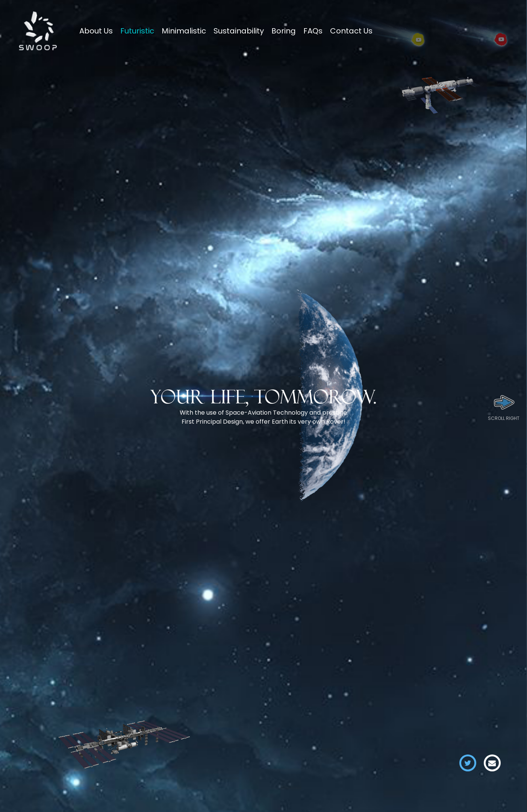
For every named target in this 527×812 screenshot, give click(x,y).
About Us (96, 31)
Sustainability (239, 31)
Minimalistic (184, 31)
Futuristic (137, 31)
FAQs (313, 31)
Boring (284, 31)
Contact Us (351, 31)
